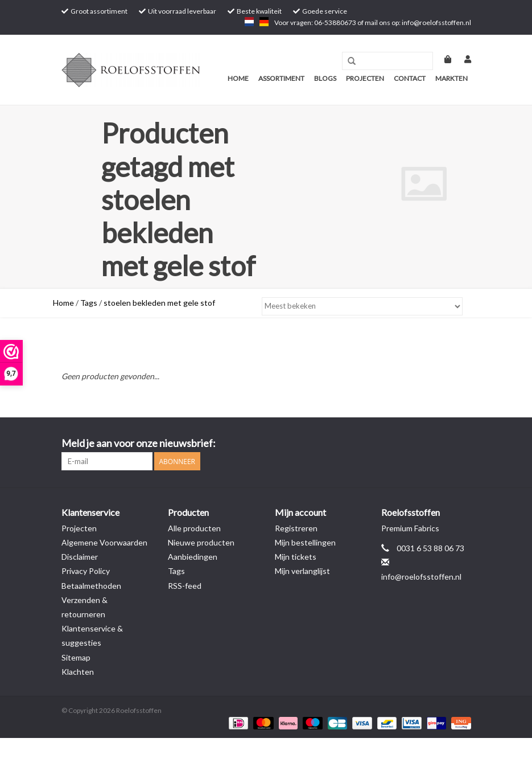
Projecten (365, 78)
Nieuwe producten (201, 542)
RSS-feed (185, 586)
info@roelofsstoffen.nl (421, 577)
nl (249, 22)
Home (238, 78)
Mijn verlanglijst (302, 571)
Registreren (296, 528)
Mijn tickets (296, 557)
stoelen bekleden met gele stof (159, 303)
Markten (451, 78)
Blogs (325, 78)
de (264, 22)
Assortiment (281, 78)
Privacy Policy (86, 571)
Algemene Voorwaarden (104, 542)
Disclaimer (80, 557)
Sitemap (76, 657)
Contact (410, 78)
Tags (89, 303)
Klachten (78, 672)
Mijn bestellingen (305, 542)
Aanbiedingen (193, 557)
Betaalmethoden (91, 586)
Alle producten (194, 528)
